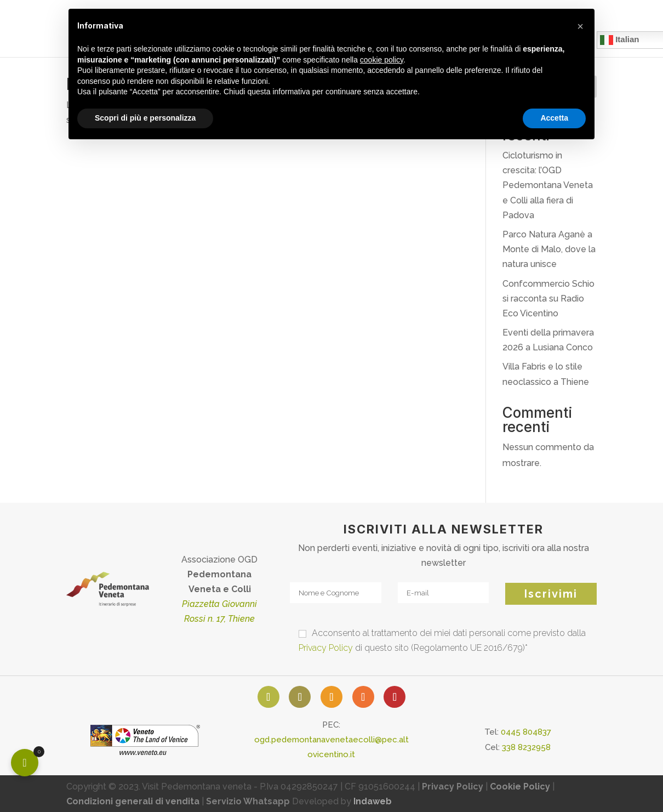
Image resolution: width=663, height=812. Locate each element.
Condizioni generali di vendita (133, 801)
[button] (580, 26)
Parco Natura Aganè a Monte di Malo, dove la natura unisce (549, 249)
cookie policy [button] (382, 60)
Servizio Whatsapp (248, 801)
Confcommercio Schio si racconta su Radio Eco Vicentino (548, 299)
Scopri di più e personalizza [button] (145, 118)
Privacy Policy (326, 648)
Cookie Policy (520, 787)
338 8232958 (526, 747)
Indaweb (373, 801)
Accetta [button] (554, 118)
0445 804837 (526, 732)
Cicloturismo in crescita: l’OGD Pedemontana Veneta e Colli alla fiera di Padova (548, 185)
